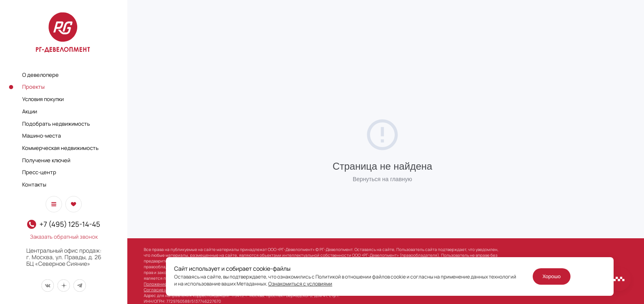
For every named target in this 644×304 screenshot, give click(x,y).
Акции (30, 111)
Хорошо (552, 276)
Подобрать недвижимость (56, 124)
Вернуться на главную (383, 179)
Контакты (34, 184)
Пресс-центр (39, 172)
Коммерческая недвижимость (60, 148)
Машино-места (41, 136)
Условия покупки (43, 99)
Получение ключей (46, 160)
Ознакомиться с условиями (300, 284)
